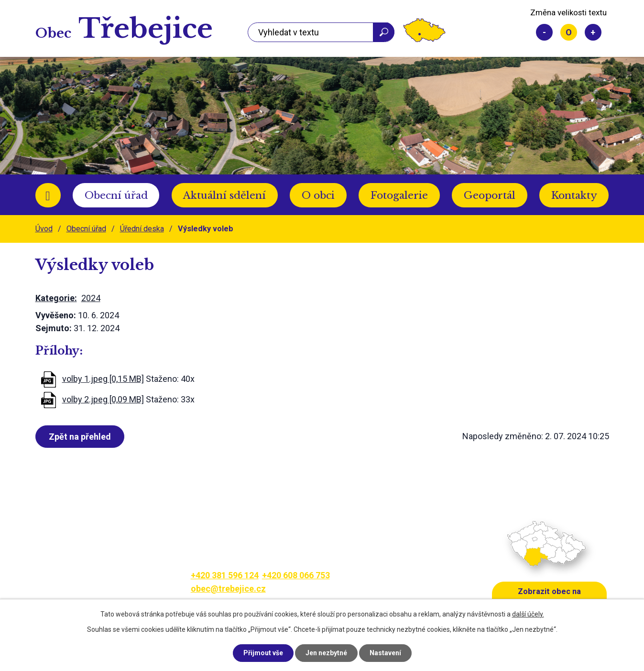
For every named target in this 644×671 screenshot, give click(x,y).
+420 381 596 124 (225, 575)
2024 (91, 298)
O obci (318, 195)
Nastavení (385, 653)
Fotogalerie (399, 195)
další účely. (528, 614)
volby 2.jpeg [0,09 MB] (103, 399)
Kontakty (574, 195)
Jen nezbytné (326, 653)
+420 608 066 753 (296, 575)
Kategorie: (56, 298)
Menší (544, 32)
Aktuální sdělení (224, 195)
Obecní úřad (116, 195)
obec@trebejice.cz (228, 589)
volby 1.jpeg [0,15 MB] (103, 379)
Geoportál (490, 195)
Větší (593, 32)
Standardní (569, 32)
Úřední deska (142, 229)
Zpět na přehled (80, 437)
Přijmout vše (263, 653)
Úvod (48, 195)
